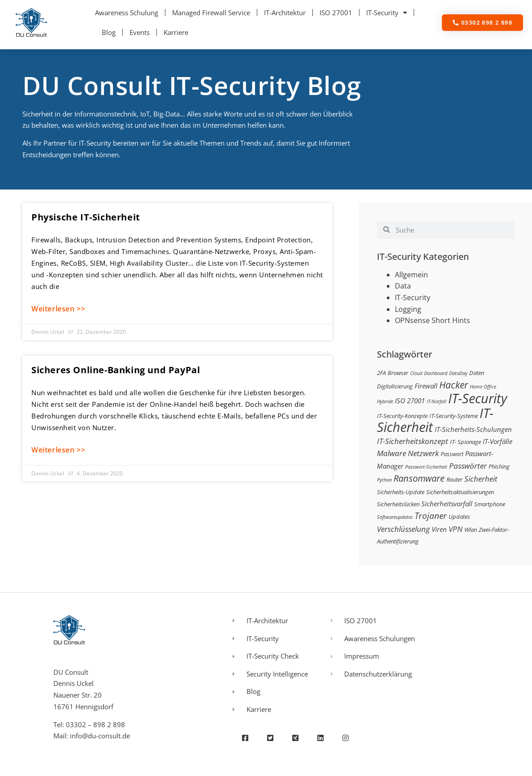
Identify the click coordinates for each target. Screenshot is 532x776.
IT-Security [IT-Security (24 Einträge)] (478, 398)
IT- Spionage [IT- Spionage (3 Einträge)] (465, 442)
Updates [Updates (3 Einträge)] (459, 517)
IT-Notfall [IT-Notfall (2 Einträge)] (437, 401)
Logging (408, 309)
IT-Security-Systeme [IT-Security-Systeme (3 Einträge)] (454, 416)
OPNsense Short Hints (433, 320)
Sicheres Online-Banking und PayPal (116, 370)
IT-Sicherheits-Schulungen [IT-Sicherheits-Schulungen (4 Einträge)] (473, 429)
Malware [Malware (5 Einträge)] (391, 453)
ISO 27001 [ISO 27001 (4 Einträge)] (410, 401)
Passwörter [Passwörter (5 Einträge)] (468, 466)
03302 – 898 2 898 (95, 724)
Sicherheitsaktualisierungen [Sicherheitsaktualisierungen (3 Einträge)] (460, 492)
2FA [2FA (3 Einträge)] (381, 373)
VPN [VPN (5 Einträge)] (456, 529)
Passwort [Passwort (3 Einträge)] (452, 454)
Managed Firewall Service (211, 13)
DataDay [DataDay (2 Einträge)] (458, 373)
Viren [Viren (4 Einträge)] (439, 529)
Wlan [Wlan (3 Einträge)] (471, 530)
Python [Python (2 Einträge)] (384, 480)
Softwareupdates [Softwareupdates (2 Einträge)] (395, 517)
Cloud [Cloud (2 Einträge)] (416, 373)
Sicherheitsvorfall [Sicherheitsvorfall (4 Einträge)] (447, 504)
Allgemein (411, 275)
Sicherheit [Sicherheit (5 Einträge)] (481, 479)
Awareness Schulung (127, 13)
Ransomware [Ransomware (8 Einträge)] (419, 478)
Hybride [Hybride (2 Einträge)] (385, 401)
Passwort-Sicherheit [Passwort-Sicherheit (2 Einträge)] (426, 467)
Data (403, 286)
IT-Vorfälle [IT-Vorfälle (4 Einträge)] (497, 441)
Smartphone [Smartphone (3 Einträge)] (490, 504)
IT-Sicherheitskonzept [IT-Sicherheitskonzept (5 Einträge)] (413, 441)
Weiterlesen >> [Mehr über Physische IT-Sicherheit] (58, 309)
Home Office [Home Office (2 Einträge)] (483, 387)
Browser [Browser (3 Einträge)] (398, 373)
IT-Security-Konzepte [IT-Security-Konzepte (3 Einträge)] (402, 416)
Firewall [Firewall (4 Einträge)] (426, 386)
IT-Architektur (285, 13)
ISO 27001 (336, 13)
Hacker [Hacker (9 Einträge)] (454, 385)
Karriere (176, 32)
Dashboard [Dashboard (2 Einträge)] (436, 373)
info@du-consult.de (100, 736)
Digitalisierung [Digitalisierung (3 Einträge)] (395, 386)
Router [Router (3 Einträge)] (454, 479)
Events (140, 32)
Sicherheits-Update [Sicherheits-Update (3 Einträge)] (401, 492)
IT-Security (387, 13)
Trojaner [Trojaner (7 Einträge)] (431, 515)
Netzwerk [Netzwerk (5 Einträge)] (423, 453)
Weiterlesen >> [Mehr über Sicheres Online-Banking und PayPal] (58, 450)
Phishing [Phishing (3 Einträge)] (499, 466)
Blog (109, 32)
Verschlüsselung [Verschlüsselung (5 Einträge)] (403, 529)
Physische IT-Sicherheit (86, 217)
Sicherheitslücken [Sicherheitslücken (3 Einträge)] (398, 504)
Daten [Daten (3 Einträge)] (477, 373)
